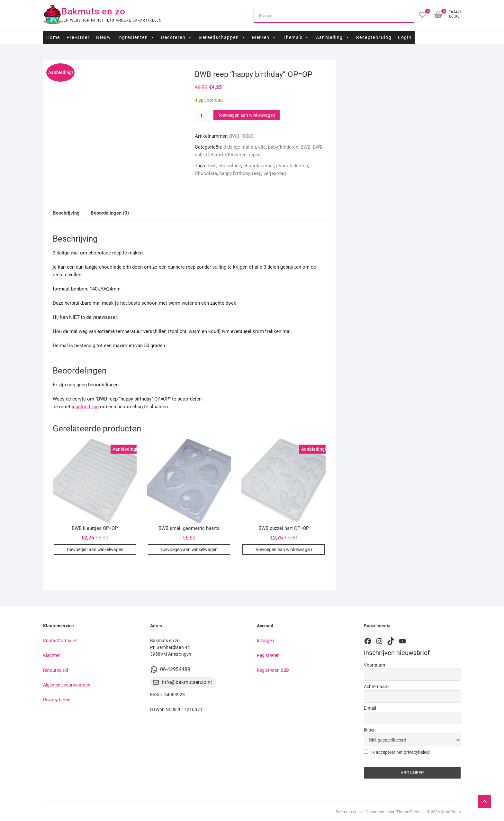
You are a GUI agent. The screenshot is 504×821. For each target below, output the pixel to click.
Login (405, 37)
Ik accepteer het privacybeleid (397, 752)
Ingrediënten (136, 37)
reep (257, 173)
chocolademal (259, 166)
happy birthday (234, 173)
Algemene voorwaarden (67, 685)
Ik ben (370, 730)
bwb (212, 166)
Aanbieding (333, 37)
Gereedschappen (222, 37)
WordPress (451, 812)
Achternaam (376, 687)
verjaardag (275, 173)
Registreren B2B (273, 670)
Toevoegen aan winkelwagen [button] (95, 549)
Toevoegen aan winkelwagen (247, 115)
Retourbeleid (56, 670)
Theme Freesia (410, 812)
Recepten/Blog (374, 37)
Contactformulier (60, 641)
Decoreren (177, 37)
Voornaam (374, 665)
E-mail (370, 708)
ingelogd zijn (85, 407)
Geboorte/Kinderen (226, 155)
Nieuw (104, 37)
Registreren (268, 655)
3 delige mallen (240, 147)
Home (53, 37)
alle (262, 147)
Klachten (52, 655)
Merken (264, 37)
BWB (306, 147)
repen (255, 155)
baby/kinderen (283, 147)
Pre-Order (78, 37)
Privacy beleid (57, 700)
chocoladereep (292, 166)
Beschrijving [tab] (66, 213)
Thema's (296, 37)
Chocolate (206, 173)
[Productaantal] (203, 115)
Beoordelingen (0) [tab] (110, 213)
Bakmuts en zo (93, 11)
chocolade (230, 166)
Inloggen (265, 641)
